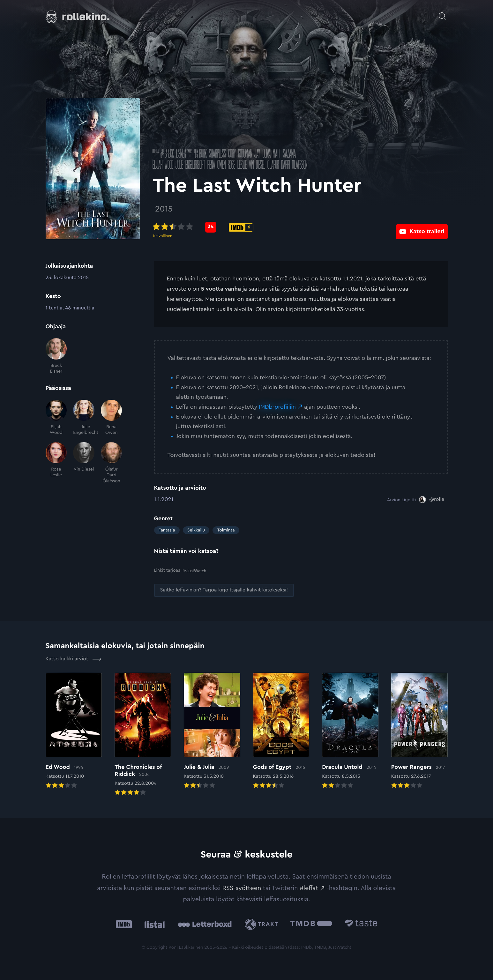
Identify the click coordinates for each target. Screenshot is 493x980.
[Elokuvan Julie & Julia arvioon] (212, 731)
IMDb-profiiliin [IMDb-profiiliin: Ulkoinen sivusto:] (277, 407)
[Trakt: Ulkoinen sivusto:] (263, 924)
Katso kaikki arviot (74, 659)
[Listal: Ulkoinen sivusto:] (153, 924)
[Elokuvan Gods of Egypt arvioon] (281, 731)
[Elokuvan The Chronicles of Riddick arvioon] (143, 735)
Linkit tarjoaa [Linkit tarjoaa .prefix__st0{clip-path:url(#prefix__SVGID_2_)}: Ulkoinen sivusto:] (180, 570)
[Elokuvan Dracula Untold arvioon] (350, 731)
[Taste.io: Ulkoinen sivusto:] (361, 924)
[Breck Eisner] (56, 356)
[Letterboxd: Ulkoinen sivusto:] (205, 924)
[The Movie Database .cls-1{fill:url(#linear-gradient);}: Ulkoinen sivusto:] (311, 924)
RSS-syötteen (242, 888)
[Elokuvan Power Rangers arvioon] (419, 731)
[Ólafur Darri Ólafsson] (112, 463)
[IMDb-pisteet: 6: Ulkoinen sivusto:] (243, 227)
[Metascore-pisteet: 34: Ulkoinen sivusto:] (212, 227)
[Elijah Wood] (56, 418)
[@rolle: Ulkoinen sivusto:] (432, 500)
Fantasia (167, 530)
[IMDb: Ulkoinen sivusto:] (124, 924)
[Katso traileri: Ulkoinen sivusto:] (422, 227)
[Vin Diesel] (84, 463)
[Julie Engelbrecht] (84, 418)
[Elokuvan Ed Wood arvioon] (74, 731)
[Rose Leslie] (56, 463)
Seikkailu (196, 530)
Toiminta (226, 530)
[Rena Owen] (112, 418)
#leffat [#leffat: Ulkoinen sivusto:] (309, 888)
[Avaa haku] (442, 13)
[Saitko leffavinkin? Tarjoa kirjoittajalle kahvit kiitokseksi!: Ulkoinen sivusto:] (224, 590)
